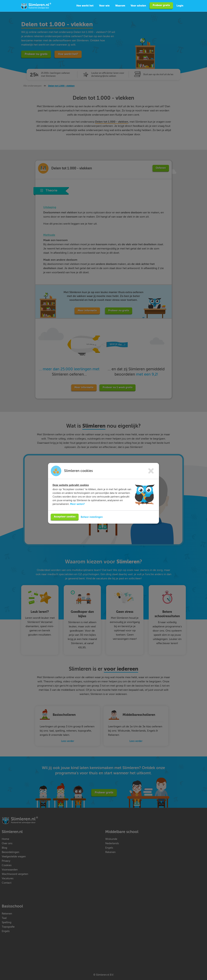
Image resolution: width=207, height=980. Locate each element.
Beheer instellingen (92, 516)
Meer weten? (77, 503)
